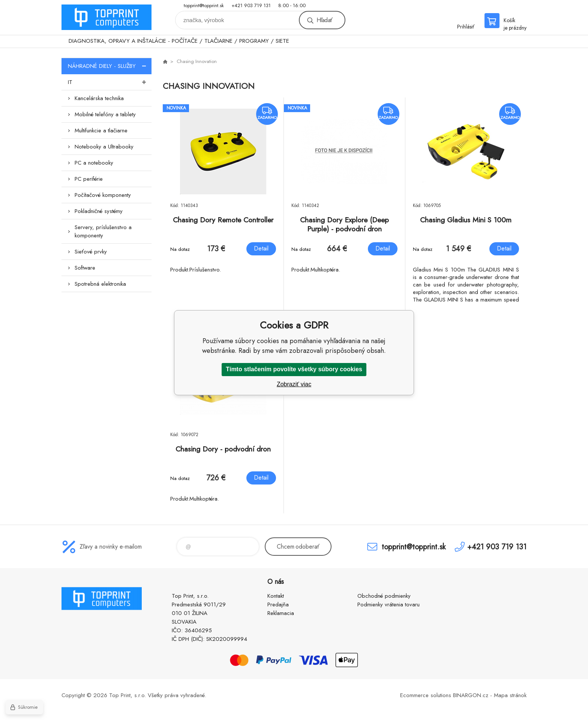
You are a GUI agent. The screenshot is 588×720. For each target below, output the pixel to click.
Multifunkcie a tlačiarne (101, 130)
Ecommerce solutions (426, 695)
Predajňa (278, 604)
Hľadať (324, 20)
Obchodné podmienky (384, 596)
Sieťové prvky (91, 252)
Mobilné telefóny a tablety (105, 114)
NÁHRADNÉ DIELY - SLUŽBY (110, 66)
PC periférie (89, 179)
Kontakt (276, 596)
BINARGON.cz (471, 695)
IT (110, 82)
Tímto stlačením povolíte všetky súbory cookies (294, 369)
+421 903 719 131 (251, 5)
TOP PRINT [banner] (106, 17)
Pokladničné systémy (99, 211)
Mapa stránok (510, 695)
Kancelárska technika (99, 98)
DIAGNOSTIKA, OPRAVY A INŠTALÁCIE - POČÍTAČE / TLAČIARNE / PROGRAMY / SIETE (179, 41)
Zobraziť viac (294, 384)
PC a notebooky (94, 163)
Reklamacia (281, 613)
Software (85, 268)
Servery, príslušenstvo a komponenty (103, 231)
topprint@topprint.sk (204, 5)
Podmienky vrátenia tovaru (388, 604)
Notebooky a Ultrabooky (104, 147)
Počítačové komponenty (103, 195)
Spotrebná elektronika (100, 284)
